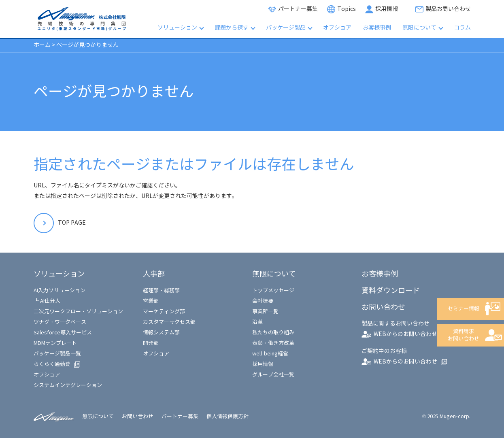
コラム (462, 28)
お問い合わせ (138, 417)
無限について (419, 28)
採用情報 (387, 9)
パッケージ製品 (286, 28)
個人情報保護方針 (228, 417)
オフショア (337, 28)
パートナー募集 (298, 9)
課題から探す (232, 28)
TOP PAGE (72, 223)
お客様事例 (377, 28)
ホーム (42, 45)
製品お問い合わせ (448, 9)
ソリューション (177, 28)
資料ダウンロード (391, 291)
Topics (347, 9)
